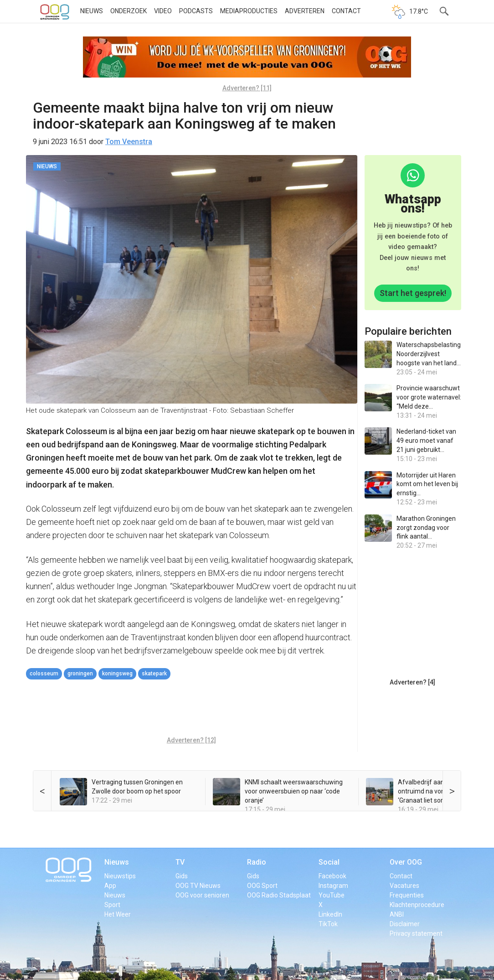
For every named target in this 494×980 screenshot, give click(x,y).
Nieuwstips (120, 876)
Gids (182, 876)
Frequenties (407, 895)
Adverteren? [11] (247, 88)
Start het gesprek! (413, 293)
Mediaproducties (249, 11)
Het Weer (118, 914)
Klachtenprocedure (417, 905)
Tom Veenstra (129, 142)
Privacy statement (416, 933)
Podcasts (196, 11)
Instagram (333, 886)
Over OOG (406, 862)
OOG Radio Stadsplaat (279, 895)
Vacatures (404, 886)
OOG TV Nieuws (198, 886)
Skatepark (154, 674)
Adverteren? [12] (191, 740)
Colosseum (44, 674)
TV (180, 862)
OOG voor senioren (202, 895)
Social (329, 862)
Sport (112, 905)
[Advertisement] (192, 709)
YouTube (332, 895)
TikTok (328, 924)
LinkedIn (330, 914)
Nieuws (92, 11)
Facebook (332, 876)
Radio (257, 862)
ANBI (397, 914)
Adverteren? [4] (412, 682)
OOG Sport (262, 886)
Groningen (80, 674)
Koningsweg (117, 674)
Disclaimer (405, 924)
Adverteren (305, 11)
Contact (346, 11)
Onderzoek (129, 11)
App (110, 886)
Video (163, 11)
